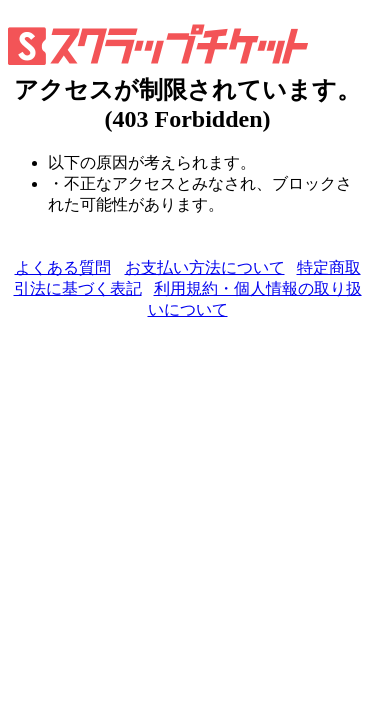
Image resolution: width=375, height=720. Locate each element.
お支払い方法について (205, 267)
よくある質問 (63, 267)
